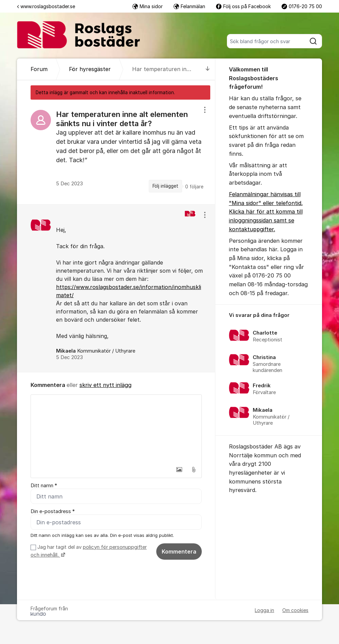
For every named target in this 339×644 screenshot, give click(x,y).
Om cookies (295, 610)
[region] (116, 152)
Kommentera (179, 552)
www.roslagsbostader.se (46, 6)
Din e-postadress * (53, 511)
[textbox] (116, 429)
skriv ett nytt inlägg (105, 385)
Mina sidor (148, 6)
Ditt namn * (44, 486)
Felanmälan (189, 6)
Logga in (264, 610)
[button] (179, 470)
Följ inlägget (165, 186)
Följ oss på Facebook (243, 6)
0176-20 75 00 (302, 6)
